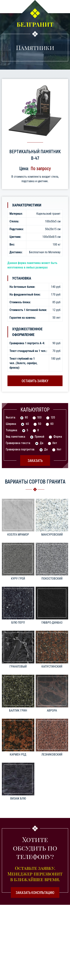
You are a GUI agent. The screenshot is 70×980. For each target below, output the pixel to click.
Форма (58, 436)
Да (42, 443)
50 (40, 424)
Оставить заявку (35, 381)
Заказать (35, 460)
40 (27, 424)
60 (52, 424)
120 (53, 417)
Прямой (39, 436)
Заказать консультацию (35, 892)
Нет (55, 443)
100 (39, 417)
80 (26, 417)
